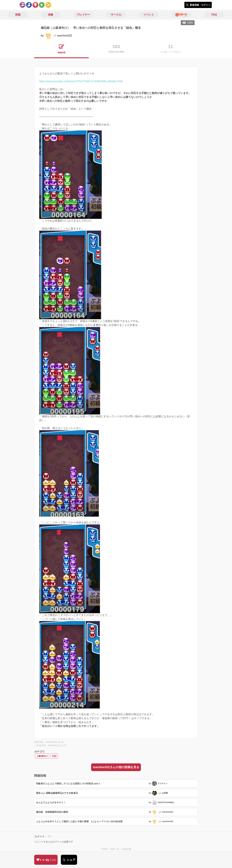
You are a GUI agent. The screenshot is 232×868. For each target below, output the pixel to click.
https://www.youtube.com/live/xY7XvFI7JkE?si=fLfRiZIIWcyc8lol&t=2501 (81, 81)
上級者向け (42, 756)
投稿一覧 (115, 849)
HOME (104, 849)
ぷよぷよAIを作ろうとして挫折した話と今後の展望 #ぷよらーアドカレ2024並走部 (79, 821)
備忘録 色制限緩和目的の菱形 (52, 812)
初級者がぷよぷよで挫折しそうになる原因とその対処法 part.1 (68, 784)
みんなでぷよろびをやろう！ (51, 802)
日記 (54, 756)
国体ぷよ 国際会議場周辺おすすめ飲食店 (57, 793)
